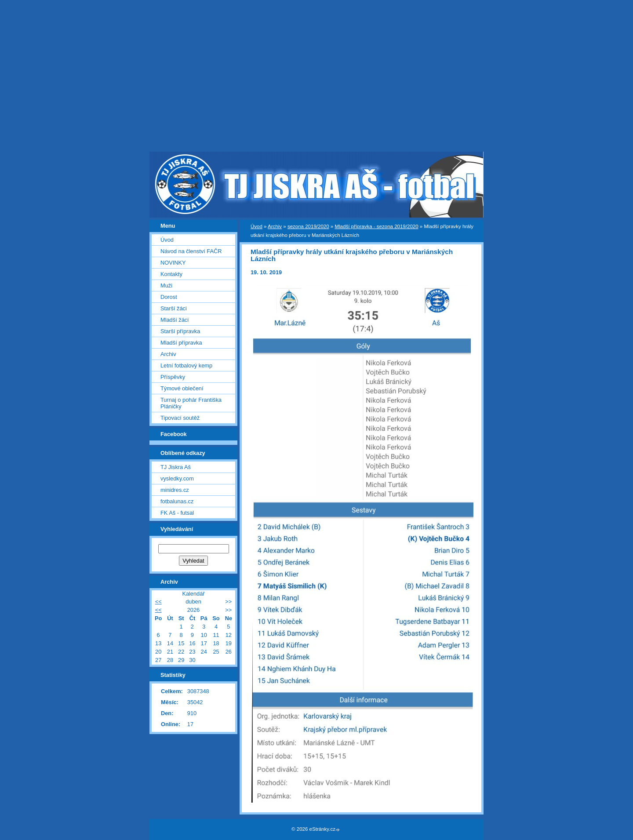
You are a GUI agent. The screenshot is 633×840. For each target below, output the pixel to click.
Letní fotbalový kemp (186, 365)
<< (158, 602)
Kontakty (171, 274)
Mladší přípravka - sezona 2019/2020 (376, 226)
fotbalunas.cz (177, 501)
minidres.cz (175, 490)
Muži (166, 285)
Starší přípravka (180, 331)
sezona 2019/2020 (308, 226)
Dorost (169, 297)
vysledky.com (177, 478)
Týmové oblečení (182, 388)
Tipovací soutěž (180, 418)
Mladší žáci (175, 320)
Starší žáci (174, 308)
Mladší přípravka (181, 343)
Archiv (275, 226)
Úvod (256, 226)
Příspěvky (173, 377)
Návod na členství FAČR (191, 251)
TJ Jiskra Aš (176, 467)
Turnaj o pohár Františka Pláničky (191, 403)
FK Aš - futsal (177, 513)
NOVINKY (173, 263)
